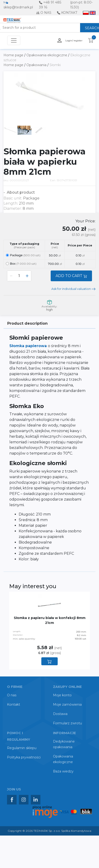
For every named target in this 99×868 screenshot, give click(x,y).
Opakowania (37, 65)
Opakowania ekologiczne (47, 55)
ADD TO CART (71, 276)
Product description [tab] (27, 323)
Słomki (55, 65)
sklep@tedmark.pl (18, 7)
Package (23, 255)
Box (21, 264)
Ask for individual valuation (73, 289)
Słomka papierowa (29, 346)
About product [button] (20, 192)
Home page (14, 55)
